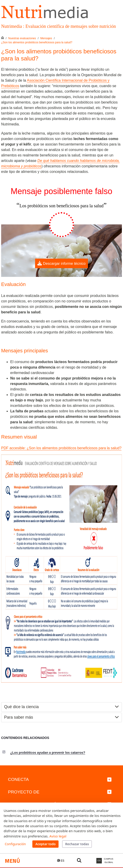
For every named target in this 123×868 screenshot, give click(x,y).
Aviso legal (58, 836)
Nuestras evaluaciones (22, 38)
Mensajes (46, 38)
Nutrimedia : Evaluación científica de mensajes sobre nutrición (59, 26)
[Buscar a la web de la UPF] (79, 861)
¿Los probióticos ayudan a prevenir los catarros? (48, 753)
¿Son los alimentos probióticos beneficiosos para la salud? (37, 42)
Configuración (15, 844)
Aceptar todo (45, 844)
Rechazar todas (77, 844)
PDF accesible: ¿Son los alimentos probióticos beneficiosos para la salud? (61, 448)
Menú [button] (12, 861)
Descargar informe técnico (61, 263)
